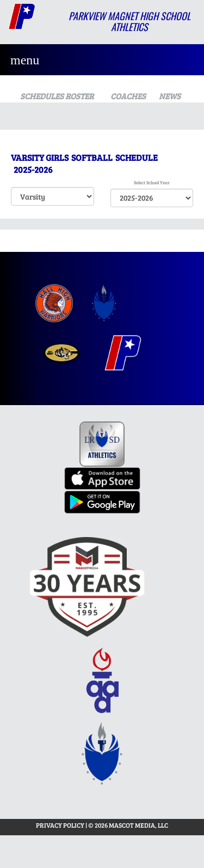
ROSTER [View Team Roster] (79, 96)
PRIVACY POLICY (60, 825)
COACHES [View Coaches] (128, 96)
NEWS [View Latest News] (170, 96)
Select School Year (152, 182)
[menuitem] (54, 304)
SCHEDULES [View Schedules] (39, 96)
